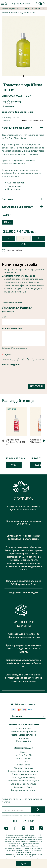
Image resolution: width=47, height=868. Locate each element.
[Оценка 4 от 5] (28, 359)
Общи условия (23, 728)
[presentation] (21, 376)
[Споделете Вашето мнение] (12, 102)
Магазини (23, 761)
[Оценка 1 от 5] (14, 359)
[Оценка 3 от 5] (23, 359)
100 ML (7, 222)
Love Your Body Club (23, 755)
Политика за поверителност (24, 732)
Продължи (36, 386)
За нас (23, 752)
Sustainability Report (23, 787)
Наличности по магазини (32, 120)
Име (4, 317)
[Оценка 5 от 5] (33, 359)
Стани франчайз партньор (24, 784)
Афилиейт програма (23, 768)
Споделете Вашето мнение (17, 112)
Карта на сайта (23, 741)
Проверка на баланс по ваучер (24, 781)
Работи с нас (23, 765)
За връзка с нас (24, 758)
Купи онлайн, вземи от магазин (24, 771)
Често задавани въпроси (24, 735)
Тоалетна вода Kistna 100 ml (23, 13)
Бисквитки (24, 738)
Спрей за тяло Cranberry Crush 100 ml (15, 442)
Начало (5, 13)
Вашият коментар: (12, 329)
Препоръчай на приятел (24, 774)
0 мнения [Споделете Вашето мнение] (9, 106)
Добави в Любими (12, 250)
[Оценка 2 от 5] (18, 359)
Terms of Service (34, 815)
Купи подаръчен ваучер (23, 777)
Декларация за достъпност (23, 790)
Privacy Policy (26, 815)
